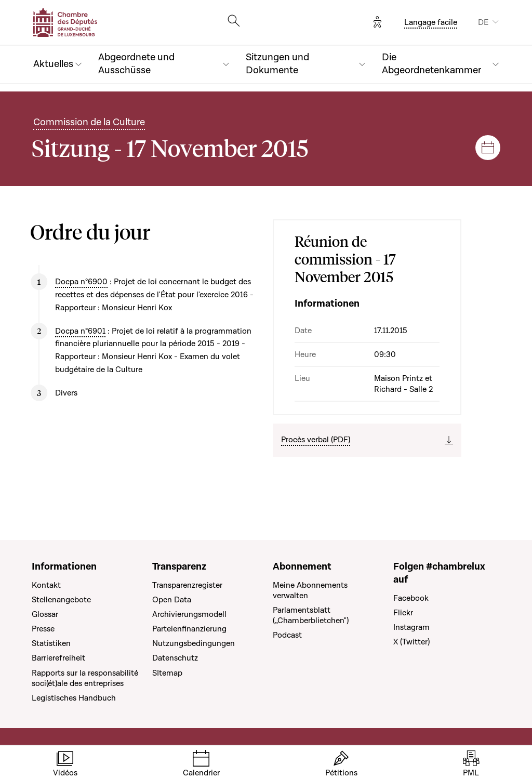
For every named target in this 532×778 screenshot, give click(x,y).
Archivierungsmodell (189, 614)
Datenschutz (175, 658)
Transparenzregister (187, 585)
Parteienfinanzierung (189, 629)
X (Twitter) (411, 642)
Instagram (411, 627)
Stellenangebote (61, 600)
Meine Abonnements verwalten (310, 590)
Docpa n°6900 (81, 282)
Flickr (403, 613)
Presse (43, 629)
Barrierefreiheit (58, 658)
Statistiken (51, 643)
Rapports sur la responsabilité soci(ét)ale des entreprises (85, 678)
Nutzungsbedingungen (194, 643)
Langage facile (431, 22)
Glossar (45, 614)
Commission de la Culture (89, 122)
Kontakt (46, 585)
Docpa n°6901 (80, 331)
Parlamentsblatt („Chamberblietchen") (311, 615)
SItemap (167, 673)
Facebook (411, 598)
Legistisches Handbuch (74, 698)
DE (483, 22)
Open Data (172, 600)
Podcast (287, 635)
